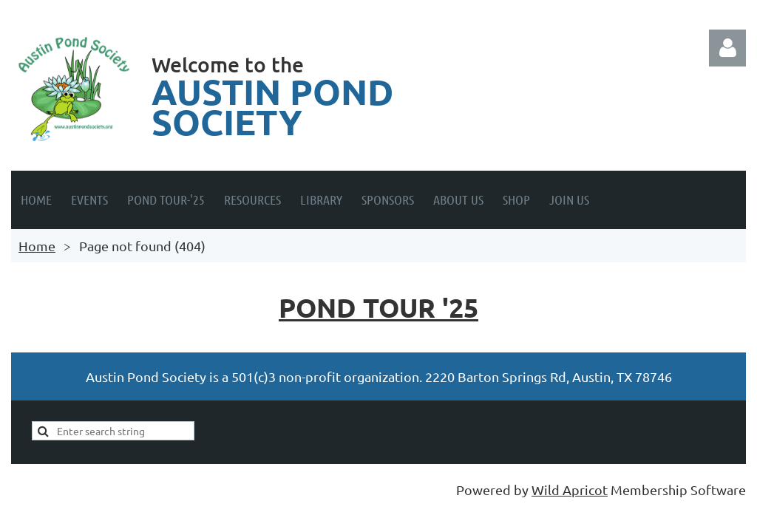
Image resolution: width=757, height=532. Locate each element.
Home (37, 246)
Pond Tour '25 (378, 307)
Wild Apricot (570, 490)
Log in (727, 48)
